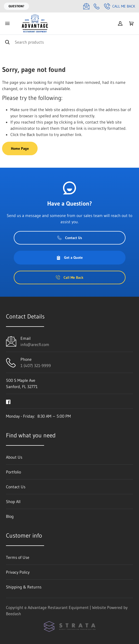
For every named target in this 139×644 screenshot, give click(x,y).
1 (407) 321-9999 (36, 365)
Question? (16, 6)
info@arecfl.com (35, 344)
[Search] (69, 42)
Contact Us (70, 238)
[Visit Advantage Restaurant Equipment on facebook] (8, 401)
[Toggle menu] (7, 23)
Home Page (20, 148)
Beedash (13, 614)
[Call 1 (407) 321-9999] (97, 6)
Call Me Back (120, 6)
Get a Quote (69, 257)
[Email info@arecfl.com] (86, 6)
